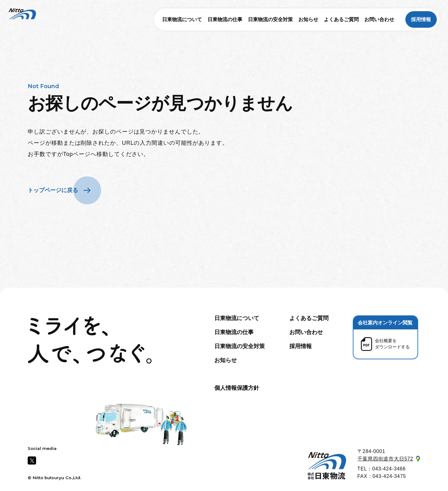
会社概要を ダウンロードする (392, 344)
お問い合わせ (379, 19)
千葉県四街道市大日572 (385, 459)
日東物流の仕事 (225, 19)
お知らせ (308, 19)
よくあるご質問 (341, 19)
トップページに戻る (53, 190)
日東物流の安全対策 (270, 19)
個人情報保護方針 (237, 388)
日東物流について (182, 19)
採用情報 (421, 19)
